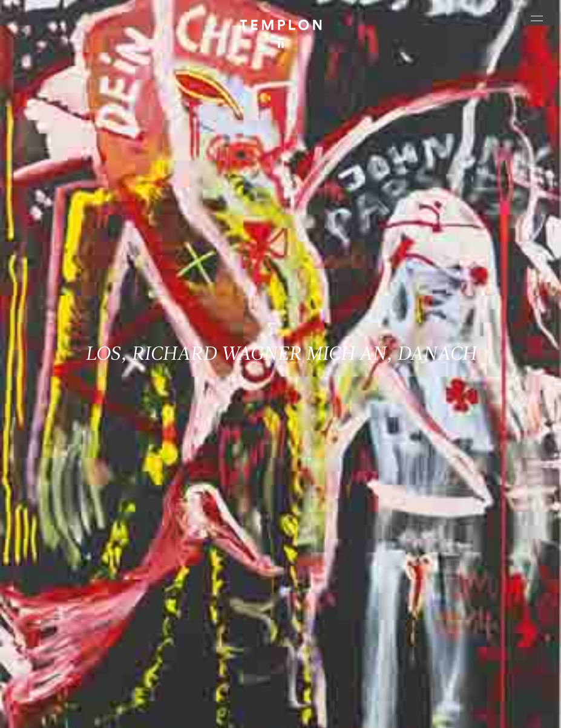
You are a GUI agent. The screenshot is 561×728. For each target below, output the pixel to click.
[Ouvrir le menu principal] (537, 18)
